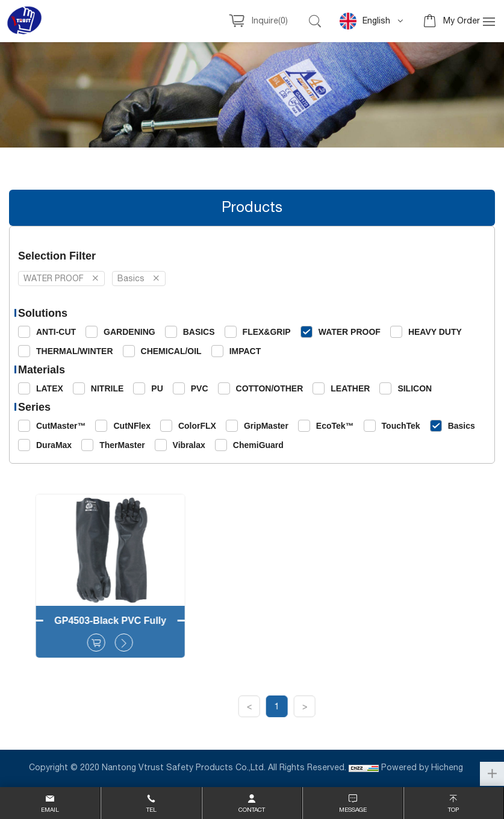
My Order (462, 21)
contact (252, 810)
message (353, 810)
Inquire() (270, 21)
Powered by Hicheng (423, 768)
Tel (151, 810)
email (50, 810)
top (453, 810)
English (365, 21)
